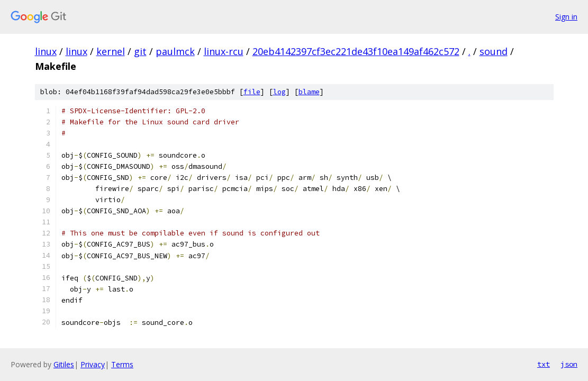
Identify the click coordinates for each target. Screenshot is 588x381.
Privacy (93, 364)
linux (46, 51)
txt (544, 364)
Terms (122, 364)
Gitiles (64, 364)
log (279, 92)
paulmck (175, 51)
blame (309, 92)
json (569, 364)
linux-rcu (224, 51)
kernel (111, 51)
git (140, 51)
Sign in (566, 17)
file (252, 92)
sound (494, 51)
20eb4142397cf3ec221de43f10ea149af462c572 (356, 51)
